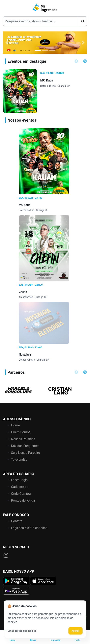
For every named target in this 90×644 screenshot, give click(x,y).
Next (85, 61)
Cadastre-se (20, 487)
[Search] (41, 21)
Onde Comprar (21, 494)
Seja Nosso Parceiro (26, 453)
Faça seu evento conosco (29, 528)
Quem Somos (21, 432)
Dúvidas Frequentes (25, 446)
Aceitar (76, 631)
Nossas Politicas (23, 439)
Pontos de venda (23, 500)
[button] (7, 43)
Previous (76, 61)
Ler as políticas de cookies (22, 631)
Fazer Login (19, 480)
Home (15, 425)
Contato (17, 521)
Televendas (19, 460)
